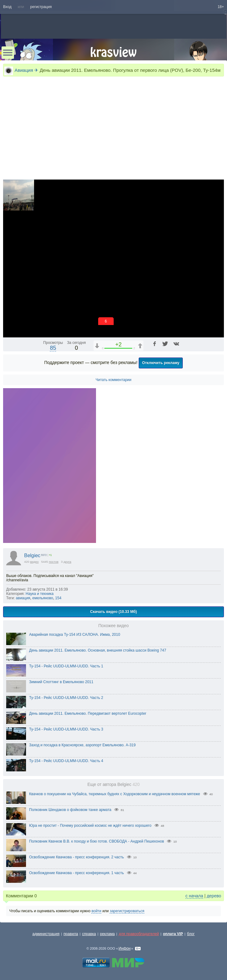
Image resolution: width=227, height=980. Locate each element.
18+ (221, 7)
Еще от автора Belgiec (113, 785)
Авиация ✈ (26, 70)
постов (54, 562)
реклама (107, 934)
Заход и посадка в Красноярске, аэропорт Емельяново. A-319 (82, 745)
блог (191, 934)
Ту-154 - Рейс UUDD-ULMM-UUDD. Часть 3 (66, 729)
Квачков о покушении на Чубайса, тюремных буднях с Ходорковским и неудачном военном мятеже (115, 794)
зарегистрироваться (127, 911)
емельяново (43, 598)
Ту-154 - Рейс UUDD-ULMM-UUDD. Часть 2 (66, 698)
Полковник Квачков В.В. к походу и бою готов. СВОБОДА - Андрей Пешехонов (97, 841)
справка (89, 934)
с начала (194, 896)
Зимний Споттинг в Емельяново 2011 (61, 682)
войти (96, 911)
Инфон (125, 948)
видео (34, 562)
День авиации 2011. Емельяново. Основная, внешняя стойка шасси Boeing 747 (98, 650)
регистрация (41, 7)
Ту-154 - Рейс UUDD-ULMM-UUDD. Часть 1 (66, 666)
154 (58, 598)
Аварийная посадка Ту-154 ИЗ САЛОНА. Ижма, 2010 (75, 635)
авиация (23, 598)
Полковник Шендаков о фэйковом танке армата (70, 810)
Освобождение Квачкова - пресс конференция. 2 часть (76, 857)
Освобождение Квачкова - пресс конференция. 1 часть (76, 873)
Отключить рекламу (161, 363)
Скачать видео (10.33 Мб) (113, 612)
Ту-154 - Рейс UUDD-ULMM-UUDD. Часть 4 (66, 761)
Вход (7, 7)
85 (53, 348)
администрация (46, 934)
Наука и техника (40, 594)
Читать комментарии (114, 380)
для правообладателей (139, 934)
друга (67, 562)
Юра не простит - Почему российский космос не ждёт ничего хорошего (90, 826)
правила (71, 934)
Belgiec (32, 555)
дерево (214, 896)
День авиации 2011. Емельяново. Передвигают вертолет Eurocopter (88, 713)
